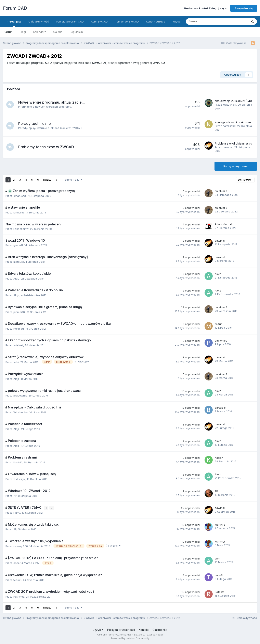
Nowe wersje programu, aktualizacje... (52, 102)
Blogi (23, 32)
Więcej (177, 21)
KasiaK (18, 462)
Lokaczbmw (21, 229)
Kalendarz (40, 32)
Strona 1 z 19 (73, 180)
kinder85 (19, 212)
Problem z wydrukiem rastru (233, 143)
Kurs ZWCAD (99, 21)
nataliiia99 (229, 126)
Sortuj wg (245, 180)
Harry (17, 512)
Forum (8, 32)
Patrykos (19, 596)
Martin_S (220, 524)
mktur (218, 324)
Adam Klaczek (224, 224)
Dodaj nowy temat (236, 166)
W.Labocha (21, 412)
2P (15, 496)
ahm (16, 563)
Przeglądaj (14, 23)
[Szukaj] (207, 21)
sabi (16, 362)
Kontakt (144, 630)
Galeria (58, 32)
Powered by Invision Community (130, 638)
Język (98, 630)
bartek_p (220, 408)
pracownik (20, 395)
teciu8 (17, 580)
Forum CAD (15, 8)
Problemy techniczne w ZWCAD (47, 147)
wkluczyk (19, 479)
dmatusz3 (20, 196)
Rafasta (220, 592)
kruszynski (229, 105)
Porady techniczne (35, 124)
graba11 (18, 245)
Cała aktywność (39, 21)
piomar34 (19, 312)
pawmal (228, 147)
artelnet (18, 345)
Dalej (47, 180)
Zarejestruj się (244, 8)
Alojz (16, 279)
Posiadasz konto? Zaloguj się (205, 8)
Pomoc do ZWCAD (127, 21)
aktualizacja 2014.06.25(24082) (236, 101)
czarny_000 (21, 546)
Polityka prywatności (121, 630)
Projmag (19, 329)
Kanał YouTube (156, 21)
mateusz (19, 262)
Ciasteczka (160, 630)
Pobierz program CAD (70, 21)
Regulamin (76, 32)
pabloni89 (221, 341)
